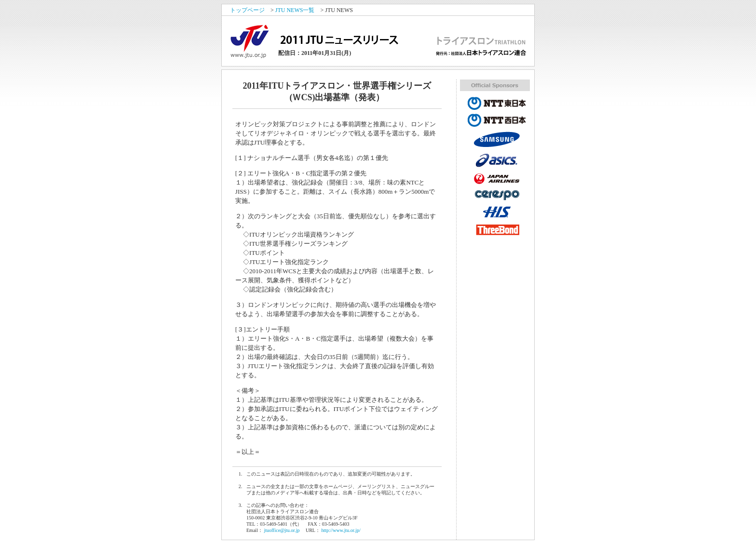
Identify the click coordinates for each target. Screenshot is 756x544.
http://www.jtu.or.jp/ (341, 530)
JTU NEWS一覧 (295, 10)
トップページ (247, 10)
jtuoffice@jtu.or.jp (282, 530)
